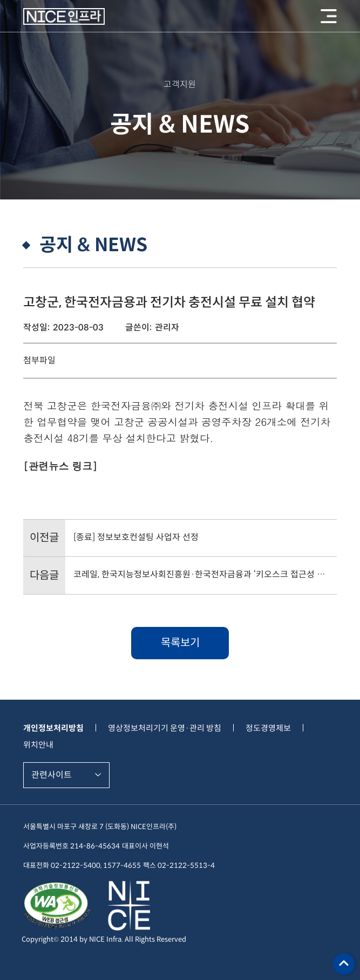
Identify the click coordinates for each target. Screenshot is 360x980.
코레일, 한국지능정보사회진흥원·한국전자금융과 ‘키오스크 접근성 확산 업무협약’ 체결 (201, 574)
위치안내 (38, 745)
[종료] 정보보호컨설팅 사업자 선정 (136, 537)
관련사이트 (52, 775)
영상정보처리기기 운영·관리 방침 (165, 728)
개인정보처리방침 (53, 728)
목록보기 (180, 643)
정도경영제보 (268, 728)
